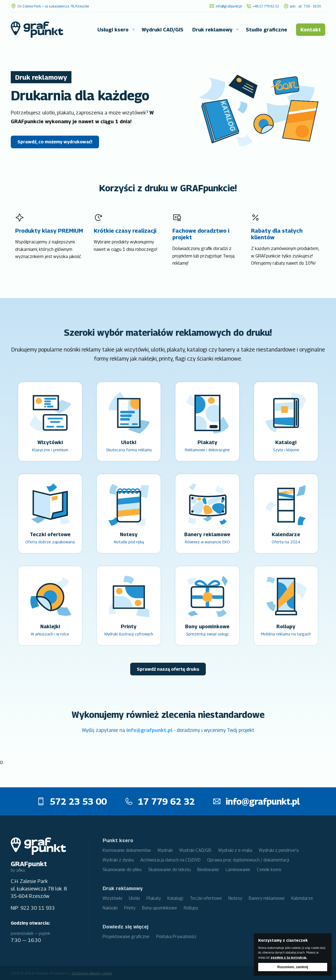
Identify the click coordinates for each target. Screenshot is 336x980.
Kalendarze (302, 898)
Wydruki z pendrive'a (279, 850)
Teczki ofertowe (206, 898)
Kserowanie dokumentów (127, 850)
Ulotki (134, 898)
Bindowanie (208, 870)
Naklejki (110, 908)
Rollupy (191, 908)
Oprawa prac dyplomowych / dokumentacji (248, 860)
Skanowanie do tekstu (169, 870)
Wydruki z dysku (118, 860)
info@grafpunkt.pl (149, 730)
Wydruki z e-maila (235, 850)
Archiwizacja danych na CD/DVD (170, 860)
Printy (130, 908)
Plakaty (154, 898)
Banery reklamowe (267, 898)
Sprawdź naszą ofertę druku (168, 669)
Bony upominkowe (160, 908)
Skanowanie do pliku (122, 870)
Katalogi (175, 898)
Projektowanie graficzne (126, 937)
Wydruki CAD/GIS (195, 850)
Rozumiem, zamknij (293, 967)
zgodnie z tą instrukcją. (289, 957)
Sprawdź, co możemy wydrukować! (55, 142)
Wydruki (165, 850)
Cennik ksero (269, 870)
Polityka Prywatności (176, 937)
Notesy (235, 898)
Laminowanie (238, 870)
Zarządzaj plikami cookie (92, 973)
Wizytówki (112, 898)
